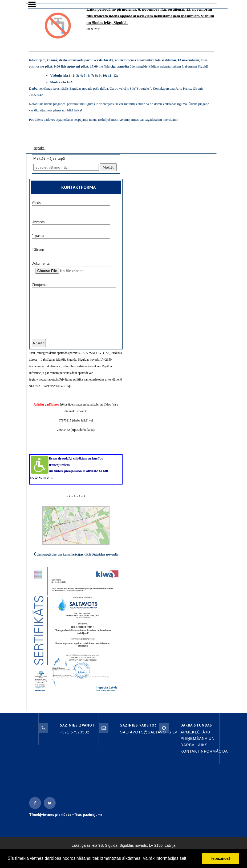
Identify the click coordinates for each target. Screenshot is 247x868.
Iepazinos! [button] (221, 858)
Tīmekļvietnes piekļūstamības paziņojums (66, 815)
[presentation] (71, 328)
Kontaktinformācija (204, 751)
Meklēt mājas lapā (49, 158)
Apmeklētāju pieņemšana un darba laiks (197, 738)
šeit (183, 858)
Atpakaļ (40, 148)
